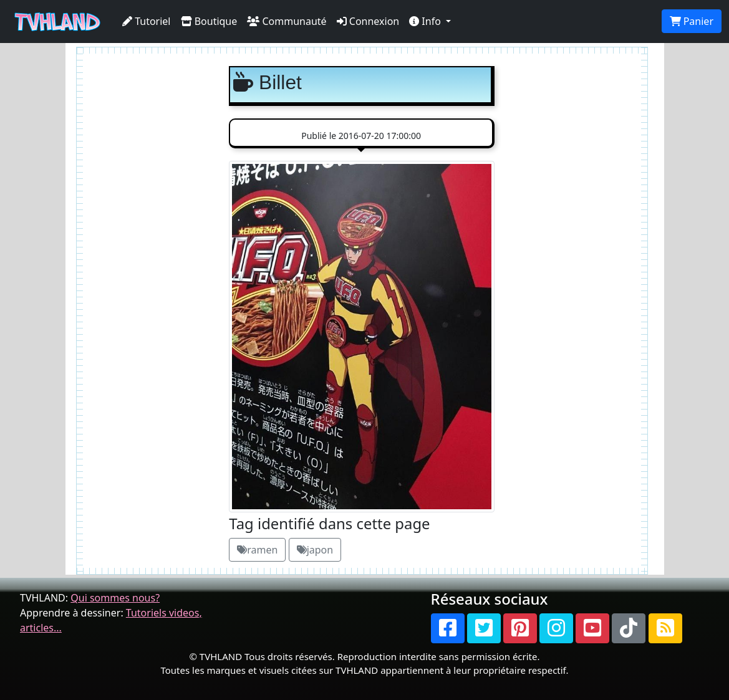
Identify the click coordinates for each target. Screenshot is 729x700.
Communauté (287, 21)
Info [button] (426, 21)
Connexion (368, 21)
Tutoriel (147, 21)
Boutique (209, 21)
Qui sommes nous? (115, 598)
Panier (692, 21)
